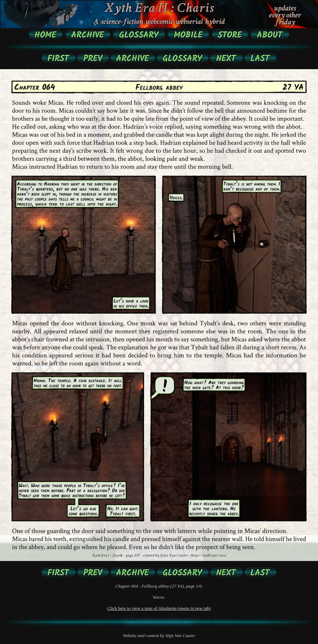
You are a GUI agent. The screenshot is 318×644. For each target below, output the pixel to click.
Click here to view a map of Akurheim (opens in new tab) (159, 608)
